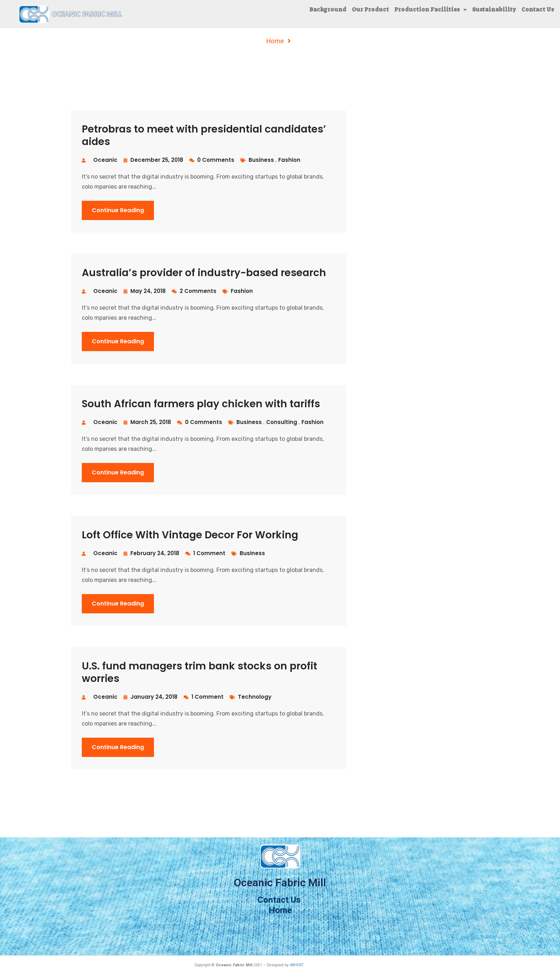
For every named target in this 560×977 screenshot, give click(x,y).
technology (255, 697)
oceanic (105, 160)
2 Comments (194, 291)
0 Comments (212, 160)
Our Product (370, 10)
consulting (282, 422)
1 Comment (205, 553)
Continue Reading (118, 210)
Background (328, 10)
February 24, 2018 (151, 553)
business (262, 160)
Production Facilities (431, 10)
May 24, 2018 (145, 291)
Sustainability (494, 10)
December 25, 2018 (153, 160)
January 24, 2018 (151, 697)
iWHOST (297, 965)
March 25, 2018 (147, 422)
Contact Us (538, 10)
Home (275, 41)
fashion (289, 160)
